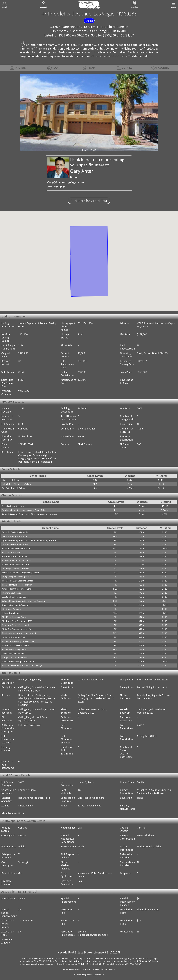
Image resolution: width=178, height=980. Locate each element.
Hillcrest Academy (10, 613)
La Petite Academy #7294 (13, 637)
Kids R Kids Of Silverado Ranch (16, 548)
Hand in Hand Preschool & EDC (16, 565)
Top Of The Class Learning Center (17, 581)
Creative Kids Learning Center (16, 597)
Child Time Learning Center (15, 617)
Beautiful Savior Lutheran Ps (15, 532)
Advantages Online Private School (18, 589)
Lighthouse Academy (12, 609)
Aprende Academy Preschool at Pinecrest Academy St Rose (29, 540)
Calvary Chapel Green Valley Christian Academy (23, 601)
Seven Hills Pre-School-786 (14, 556)
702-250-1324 (85, 323)
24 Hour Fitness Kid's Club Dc (15, 544)
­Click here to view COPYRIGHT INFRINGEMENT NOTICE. (84, 964)
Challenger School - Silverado (16, 569)
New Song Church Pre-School (15, 625)
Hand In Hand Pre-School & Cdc (16, 560)
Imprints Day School (11, 593)
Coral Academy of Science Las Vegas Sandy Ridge (24, 510)
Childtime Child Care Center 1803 (17, 621)
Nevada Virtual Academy (13, 506)
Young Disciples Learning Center (17, 577)
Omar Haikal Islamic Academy (16, 605)
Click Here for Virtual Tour (89, 201)
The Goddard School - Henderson (17, 585)
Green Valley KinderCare (13, 653)
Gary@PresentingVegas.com (66, 182)
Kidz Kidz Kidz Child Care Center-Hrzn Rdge (22, 665)
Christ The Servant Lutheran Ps (16, 629)
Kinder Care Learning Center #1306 (18, 641)
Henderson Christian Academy (16, 645)
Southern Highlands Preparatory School (20, 573)
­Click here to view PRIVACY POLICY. (126, 964)
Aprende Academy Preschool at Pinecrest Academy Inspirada (30, 514)
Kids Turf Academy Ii (11, 552)
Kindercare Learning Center (15, 649)
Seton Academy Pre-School (14, 536)
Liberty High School (11, 480)
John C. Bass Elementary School (17, 484)
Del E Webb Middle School (14, 488)
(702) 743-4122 (56, 187)
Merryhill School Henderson (15, 657)
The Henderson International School (19, 633)
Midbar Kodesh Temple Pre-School (18, 661)
